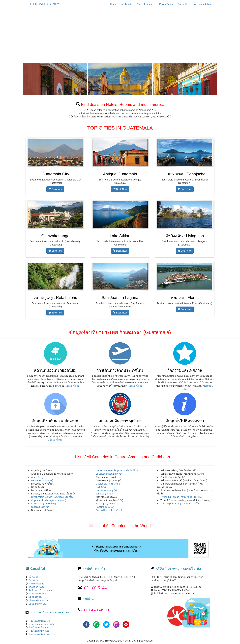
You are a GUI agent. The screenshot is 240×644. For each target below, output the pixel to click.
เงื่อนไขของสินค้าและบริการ (43, 634)
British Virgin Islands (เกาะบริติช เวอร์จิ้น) (52, 497)
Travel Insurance (146, 4)
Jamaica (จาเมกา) (105, 494)
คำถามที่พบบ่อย (36, 584)
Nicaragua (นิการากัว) (107, 504)
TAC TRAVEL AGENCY (44, 4)
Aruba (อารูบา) (39, 477)
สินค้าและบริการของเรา (41, 590)
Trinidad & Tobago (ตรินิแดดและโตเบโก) (181, 497)
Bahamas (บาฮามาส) (42, 480)
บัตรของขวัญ (35, 597)
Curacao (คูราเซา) (41, 507)
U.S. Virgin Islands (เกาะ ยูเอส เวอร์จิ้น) (180, 504)
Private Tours (166, 4)
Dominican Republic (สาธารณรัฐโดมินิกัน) (118, 470)
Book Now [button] (55, 189)
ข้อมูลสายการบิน (37, 604)
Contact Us (183, 4)
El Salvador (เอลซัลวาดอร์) (110, 474)
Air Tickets (127, 4)
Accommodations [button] (203, 4)
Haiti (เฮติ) (101, 487)
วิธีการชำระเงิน (36, 587)
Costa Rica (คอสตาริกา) (44, 504)
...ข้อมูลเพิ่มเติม (73, 386)
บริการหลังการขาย (38, 600)
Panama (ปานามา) (105, 507)
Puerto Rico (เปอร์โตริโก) (109, 510)
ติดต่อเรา (33, 580)
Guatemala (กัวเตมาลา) (108, 484)
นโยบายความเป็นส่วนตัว (41, 624)
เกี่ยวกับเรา (34, 577)
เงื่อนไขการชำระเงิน (39, 631)
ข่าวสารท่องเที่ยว (37, 594)
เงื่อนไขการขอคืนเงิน (39, 621)
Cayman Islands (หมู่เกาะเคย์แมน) (49, 500)
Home (113, 4)
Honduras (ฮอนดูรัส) (106, 490)
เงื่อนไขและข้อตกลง (38, 627)
